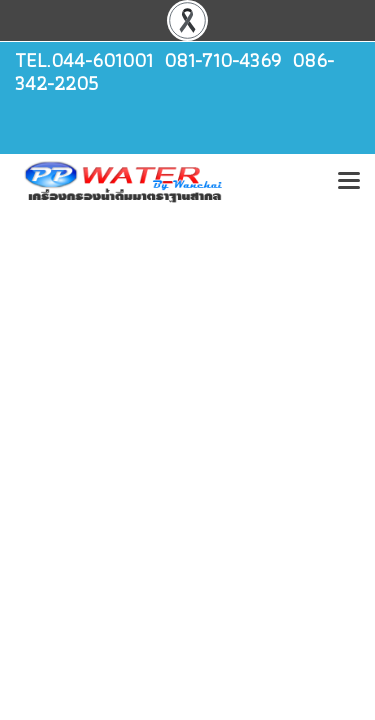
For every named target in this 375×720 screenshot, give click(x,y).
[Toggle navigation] (349, 182)
